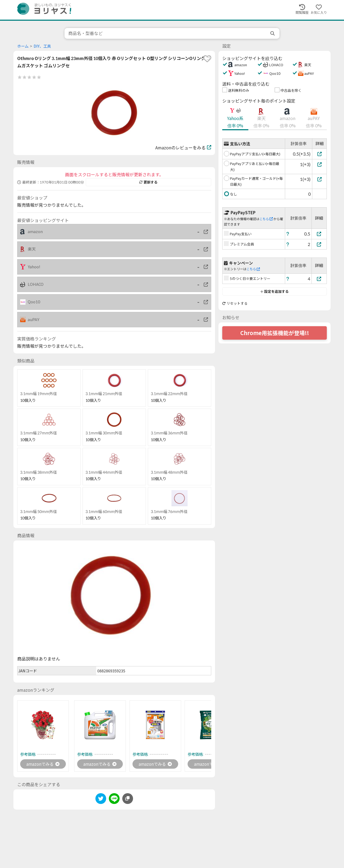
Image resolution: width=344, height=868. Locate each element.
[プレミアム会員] (319, 244)
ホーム (23, 46)
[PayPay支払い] (319, 234)
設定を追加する (275, 291)
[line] (114, 800)
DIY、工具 (42, 46)
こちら (266, 219)
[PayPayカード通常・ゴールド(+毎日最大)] (319, 179)
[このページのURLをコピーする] (128, 799)
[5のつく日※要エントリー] (319, 279)
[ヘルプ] (288, 234)
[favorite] (207, 59)
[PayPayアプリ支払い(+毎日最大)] (319, 154)
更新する (148, 182)
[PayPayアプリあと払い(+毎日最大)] (319, 164)
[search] (273, 33)
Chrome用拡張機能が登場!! (275, 333)
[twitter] (101, 800)
